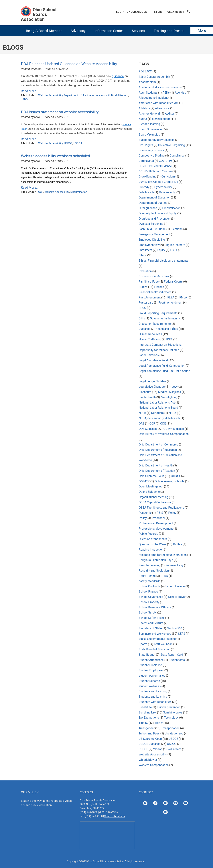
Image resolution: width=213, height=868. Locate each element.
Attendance (162, 108)
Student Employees (151, 670)
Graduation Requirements (155, 324)
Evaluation (145, 271)
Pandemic (145, 513)
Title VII (160, 723)
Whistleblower (148, 760)
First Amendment (150, 297)
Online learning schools (170, 481)
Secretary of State (150, 628)
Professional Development (156, 523)
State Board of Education (154, 649)
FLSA (171, 297)
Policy (172, 513)
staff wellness (163, 644)
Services (138, 31)
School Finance (175, 586)
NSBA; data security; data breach (159, 418)
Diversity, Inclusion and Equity (158, 213)
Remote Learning (150, 565)
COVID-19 (165, 161)
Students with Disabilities (155, 702)
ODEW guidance (174, 429)
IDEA (169, 339)
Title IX (143, 723)
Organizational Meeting (153, 497)
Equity (162, 250)
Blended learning (149, 124)
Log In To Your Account (132, 12)
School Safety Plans (152, 618)
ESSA (174, 250)
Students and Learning (153, 691)
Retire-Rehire (147, 576)
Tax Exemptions (149, 718)
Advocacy (78, 31)
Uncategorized (174, 733)
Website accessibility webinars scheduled (55, 156)
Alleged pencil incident (153, 98)
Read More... (30, 91)
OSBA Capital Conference (155, 502)
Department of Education (154, 197)
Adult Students (148, 93)
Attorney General (149, 114)
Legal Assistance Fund (153, 360)
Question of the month (153, 539)
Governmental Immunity (165, 318)
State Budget (147, 655)
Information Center (109, 31)
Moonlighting (169, 397)
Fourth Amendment (170, 303)
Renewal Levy (174, 565)
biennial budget (162, 119)
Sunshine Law (148, 712)
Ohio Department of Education (158, 450)
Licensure (145, 392)
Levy (175, 387)
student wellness (150, 686)
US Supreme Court (150, 739)
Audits (143, 119)
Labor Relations (149, 355)
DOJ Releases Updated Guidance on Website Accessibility (69, 64)
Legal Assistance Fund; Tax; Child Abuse (164, 371)
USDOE (68, 143)
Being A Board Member (44, 31)
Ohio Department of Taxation (157, 471)
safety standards (150, 581)
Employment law (149, 245)
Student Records (149, 681)
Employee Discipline (152, 240)
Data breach (146, 192)
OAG (142, 424)
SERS (182, 634)
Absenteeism (147, 82)
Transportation (170, 728)
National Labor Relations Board (158, 408)
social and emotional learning (157, 639)
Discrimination (79, 192)
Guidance (145, 329)
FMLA (183, 297)
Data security (167, 192)
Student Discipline (150, 665)
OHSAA (176, 476)
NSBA (172, 413)
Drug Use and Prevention (155, 219)
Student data (177, 660)
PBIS (160, 513)
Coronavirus (146, 161)
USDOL (143, 749)
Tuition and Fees (149, 733)
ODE (163, 424)
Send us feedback (115, 816)
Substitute (145, 707)
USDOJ (25, 100)
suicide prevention (169, 707)
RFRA (164, 576)
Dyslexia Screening (151, 224)
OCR (41, 192)
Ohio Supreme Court (151, 476)
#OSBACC (145, 71)
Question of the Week (153, 544)
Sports (143, 644)
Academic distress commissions (160, 87)
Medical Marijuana (169, 392)
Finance (159, 287)
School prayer (177, 597)
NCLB (142, 413)
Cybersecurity (163, 187)
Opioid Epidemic (149, 492)
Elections (177, 229)
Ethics (143, 255)
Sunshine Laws (173, 712)
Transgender (147, 728)
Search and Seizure (151, 623)
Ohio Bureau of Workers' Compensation (164, 434)
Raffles (178, 544)
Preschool (158, 518)
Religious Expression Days (156, 560)
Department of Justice (77, 96)
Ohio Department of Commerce (158, 444)
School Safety (148, 613)
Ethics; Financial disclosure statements (164, 261)
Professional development (156, 529)
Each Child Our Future (152, 229)
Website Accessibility (51, 96)
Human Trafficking (150, 339)
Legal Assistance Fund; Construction (162, 366)
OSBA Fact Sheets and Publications (161, 508)
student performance (152, 676)
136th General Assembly (154, 77)
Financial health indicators (155, 292)
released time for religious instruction (163, 555)
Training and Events (169, 31)
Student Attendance (151, 660)
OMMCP (144, 481)
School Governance (151, 597)
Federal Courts (173, 282)
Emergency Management (154, 234)
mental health (147, 397)
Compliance (177, 156)
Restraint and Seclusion (154, 571)
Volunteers (174, 749)
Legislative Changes (152, 387)
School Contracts (150, 586)
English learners (175, 245)
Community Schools (151, 150)
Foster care (146, 303)
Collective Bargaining (172, 145)
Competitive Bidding (152, 156)
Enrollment (145, 250)
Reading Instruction (151, 550)
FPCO (142, 308)
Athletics (144, 108)
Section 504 (175, 628)
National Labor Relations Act (157, 403)
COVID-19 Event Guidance (155, 166)
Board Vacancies (149, 135)
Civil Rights (146, 145)
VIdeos (158, 749)
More (200, 31)
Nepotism (157, 413)
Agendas (180, 93)
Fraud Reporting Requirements (158, 313)
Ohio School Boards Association (39, 15)
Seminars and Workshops (155, 634)
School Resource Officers (155, 607)
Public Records (148, 534)
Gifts (142, 318)
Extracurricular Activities (154, 276)
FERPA (143, 287)
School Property (149, 602)
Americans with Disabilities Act (110, 96)
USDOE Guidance (150, 744)
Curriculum (168, 177)
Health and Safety (167, 329)
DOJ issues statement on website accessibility (60, 112)
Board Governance (150, 129)
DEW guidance (148, 208)
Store (158, 12)
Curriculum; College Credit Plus (158, 182)
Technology (171, 718)
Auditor (170, 114)
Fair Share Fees (149, 282)
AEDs (166, 93)
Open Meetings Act (151, 486)
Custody (144, 187)
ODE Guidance (148, 429)
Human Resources (150, 334)
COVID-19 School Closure (155, 171)
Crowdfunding (148, 177)
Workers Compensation (154, 765)
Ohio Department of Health (156, 465)
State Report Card (172, 655)
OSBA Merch (175, 12)
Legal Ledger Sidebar (152, 381)
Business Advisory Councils (157, 140)
